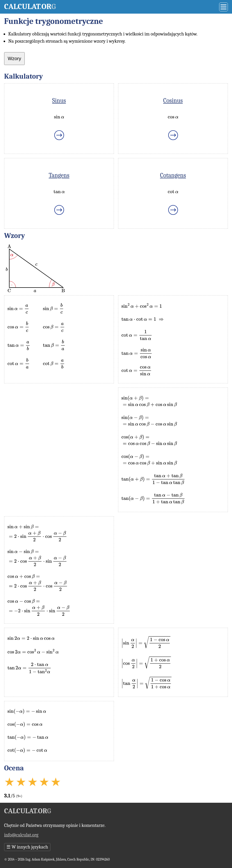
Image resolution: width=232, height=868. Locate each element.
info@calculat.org (21, 835)
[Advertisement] (59, 423)
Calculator (30, 7)
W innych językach (27, 847)
